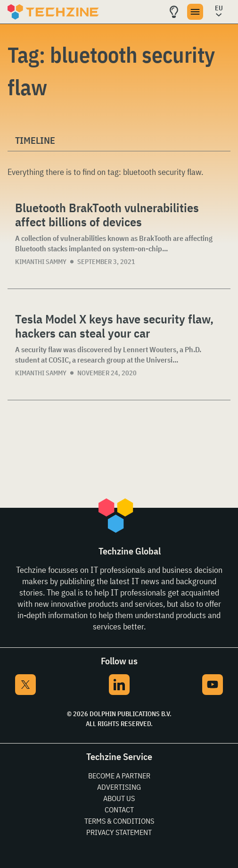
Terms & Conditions (119, 821)
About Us (119, 798)
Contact (119, 810)
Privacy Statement (119, 832)
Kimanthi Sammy (41, 262)
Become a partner (119, 776)
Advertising (119, 787)
